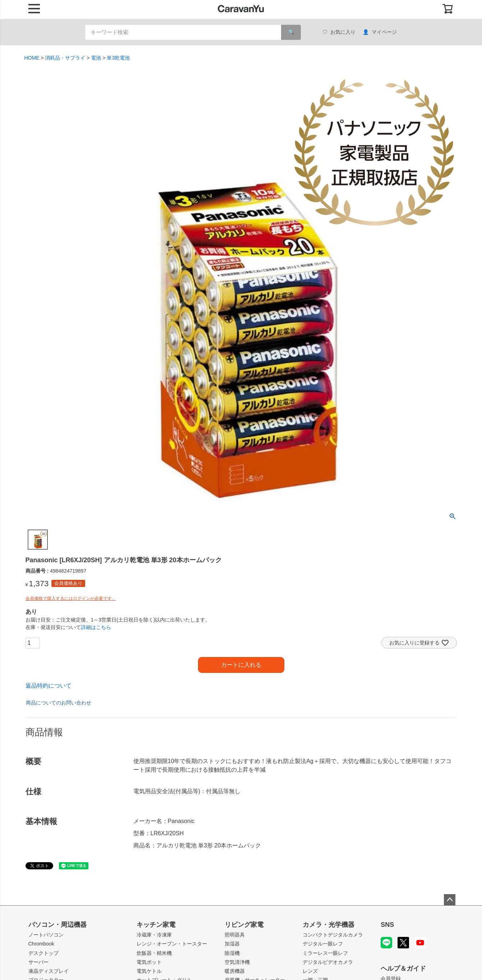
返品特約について (49, 686)
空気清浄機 (237, 962)
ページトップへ (450, 900)
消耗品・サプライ (65, 58)
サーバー (38, 962)
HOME (32, 58)
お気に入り (339, 32)
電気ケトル (149, 971)
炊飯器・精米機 (154, 953)
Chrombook (41, 944)
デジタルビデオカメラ (328, 962)
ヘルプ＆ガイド (403, 969)
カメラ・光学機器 (329, 925)
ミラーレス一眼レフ (325, 953)
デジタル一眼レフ (323, 944)
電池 (96, 58)
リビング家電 (244, 925)
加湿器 (232, 944)
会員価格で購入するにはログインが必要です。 (71, 598)
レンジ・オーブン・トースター (172, 944)
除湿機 (232, 953)
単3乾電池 (118, 58)
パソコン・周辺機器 (58, 925)
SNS (387, 925)
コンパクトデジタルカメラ (333, 935)
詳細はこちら (96, 627)
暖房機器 (235, 971)
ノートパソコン (46, 935)
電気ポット (149, 962)
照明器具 (235, 935)
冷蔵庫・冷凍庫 (154, 935)
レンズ (310, 971)
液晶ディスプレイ (49, 971)
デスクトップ (43, 953)
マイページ (380, 32)
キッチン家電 (156, 925)
